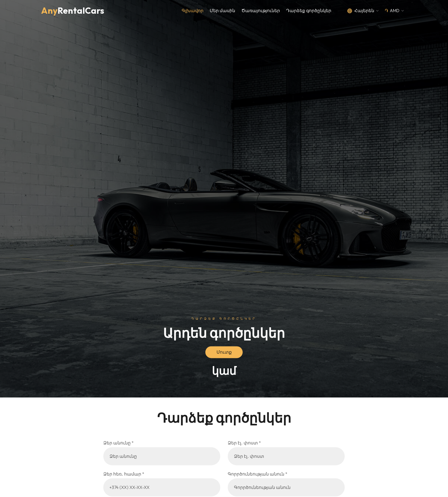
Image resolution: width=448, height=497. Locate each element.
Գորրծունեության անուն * (258, 474)
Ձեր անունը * (119, 443)
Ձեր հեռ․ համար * (124, 474)
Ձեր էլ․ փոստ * (244, 443)
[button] (363, 11)
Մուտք (224, 352)
